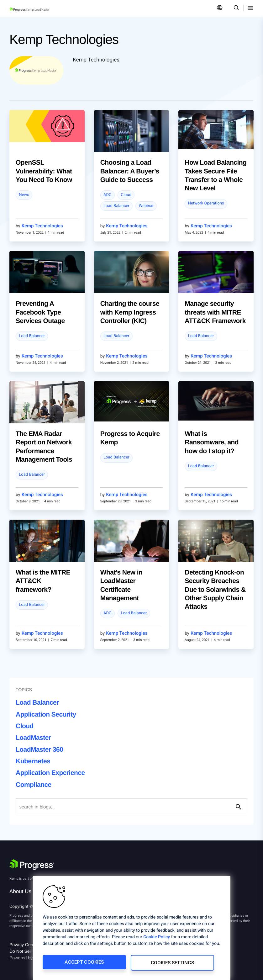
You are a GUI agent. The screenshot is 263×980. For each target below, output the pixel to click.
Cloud (126, 195)
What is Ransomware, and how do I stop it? (212, 442)
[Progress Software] (32, 865)
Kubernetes (33, 761)
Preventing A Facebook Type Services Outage (40, 312)
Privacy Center (24, 945)
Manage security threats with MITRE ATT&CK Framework (215, 312)
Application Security (46, 715)
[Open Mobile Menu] (250, 8)
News (24, 195)
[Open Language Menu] (220, 8)
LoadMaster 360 (39, 750)
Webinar (146, 206)
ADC (107, 195)
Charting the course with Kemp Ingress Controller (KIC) (130, 312)
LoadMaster (33, 738)
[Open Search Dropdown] (235, 8)
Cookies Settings (173, 963)
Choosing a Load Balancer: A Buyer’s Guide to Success (130, 171)
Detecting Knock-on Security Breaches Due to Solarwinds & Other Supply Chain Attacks (215, 590)
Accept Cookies (84, 963)
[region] (132, 929)
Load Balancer (116, 206)
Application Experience (50, 773)
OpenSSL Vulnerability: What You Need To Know (44, 171)
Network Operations (206, 203)
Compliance (34, 785)
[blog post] (47, 126)
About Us (20, 891)
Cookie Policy (157, 938)
